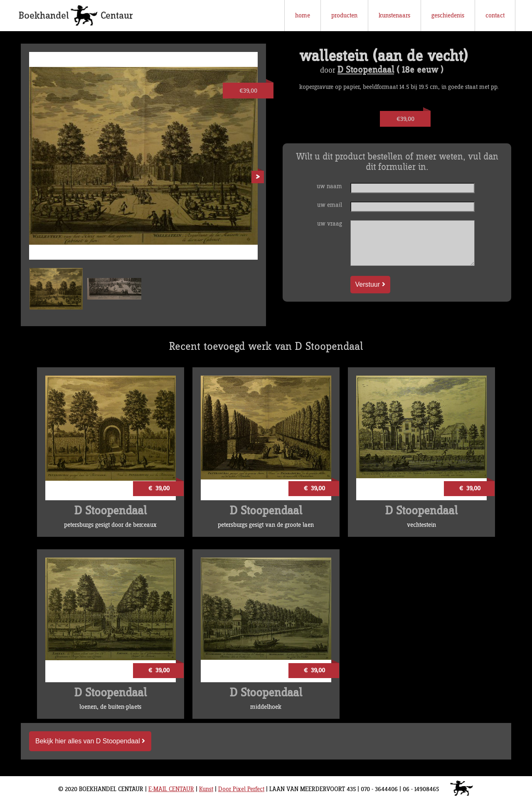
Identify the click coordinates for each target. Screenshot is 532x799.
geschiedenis (448, 16)
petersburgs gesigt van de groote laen (266, 525)
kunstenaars (394, 16)
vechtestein (421, 525)
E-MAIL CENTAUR (171, 789)
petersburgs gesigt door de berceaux (110, 525)
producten (344, 16)
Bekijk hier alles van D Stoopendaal (90, 741)
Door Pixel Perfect (241, 789)
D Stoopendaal (366, 70)
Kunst (206, 789)
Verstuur (370, 284)
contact (495, 16)
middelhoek (266, 707)
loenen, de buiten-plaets (110, 707)
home (303, 16)
